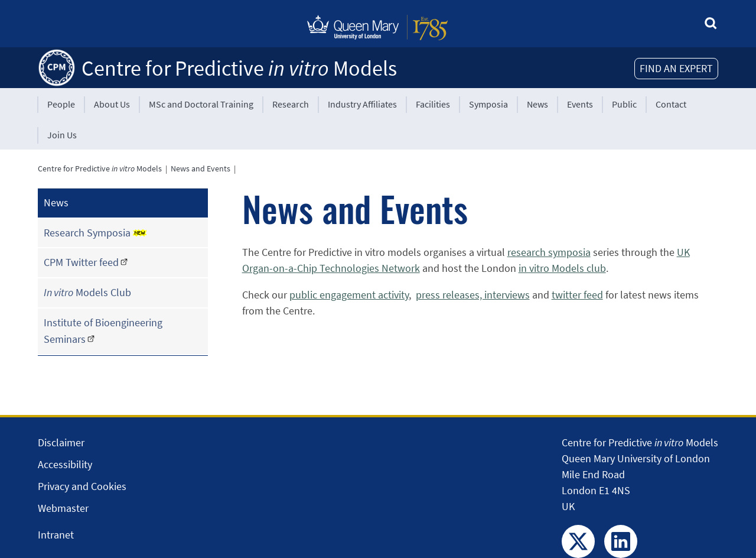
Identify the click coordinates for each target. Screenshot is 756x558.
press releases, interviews (473, 295)
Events (580, 104)
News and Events (201, 168)
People (61, 104)
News (537, 104)
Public (624, 104)
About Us (112, 104)
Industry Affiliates (362, 104)
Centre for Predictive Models (239, 68)
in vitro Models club (562, 268)
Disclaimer (61, 442)
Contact (671, 104)
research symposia (549, 252)
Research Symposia (95, 233)
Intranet (56, 535)
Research (291, 104)
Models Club (87, 292)
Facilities (433, 104)
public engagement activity (349, 295)
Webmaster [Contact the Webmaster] (63, 508)
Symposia (488, 104)
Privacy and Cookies (82, 486)
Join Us (62, 135)
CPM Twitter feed (81, 262)
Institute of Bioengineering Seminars (103, 331)
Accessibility (65, 464)
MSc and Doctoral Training (201, 104)
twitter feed (577, 295)
